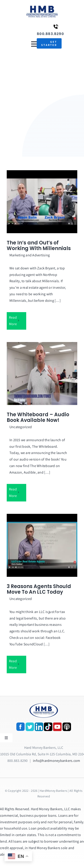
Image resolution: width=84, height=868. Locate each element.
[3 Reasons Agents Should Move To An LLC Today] (42, 545)
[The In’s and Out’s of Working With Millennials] (42, 202)
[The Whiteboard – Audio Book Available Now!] (42, 374)
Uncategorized (21, 427)
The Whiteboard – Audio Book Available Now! (38, 417)
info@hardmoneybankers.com (56, 761)
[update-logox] (42, 6)
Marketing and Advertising (30, 255)
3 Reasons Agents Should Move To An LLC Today (39, 589)
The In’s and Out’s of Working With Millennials (39, 246)
